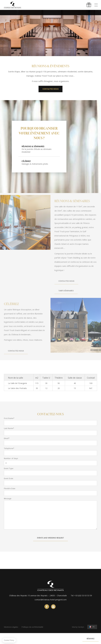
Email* (7, 438)
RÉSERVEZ (91, 639)
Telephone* (9, 448)
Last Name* (9, 428)
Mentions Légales (11, 627)
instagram (53, 607)
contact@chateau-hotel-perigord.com (51, 600)
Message (8, 499)
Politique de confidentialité (32, 627)
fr (94, 627)
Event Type (9, 469)
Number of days (11, 458)
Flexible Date (10, 489)
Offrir (89, 5)
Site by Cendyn (78, 627)
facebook (47, 607)
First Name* (9, 418)
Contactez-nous (50, 89)
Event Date (9, 479)
